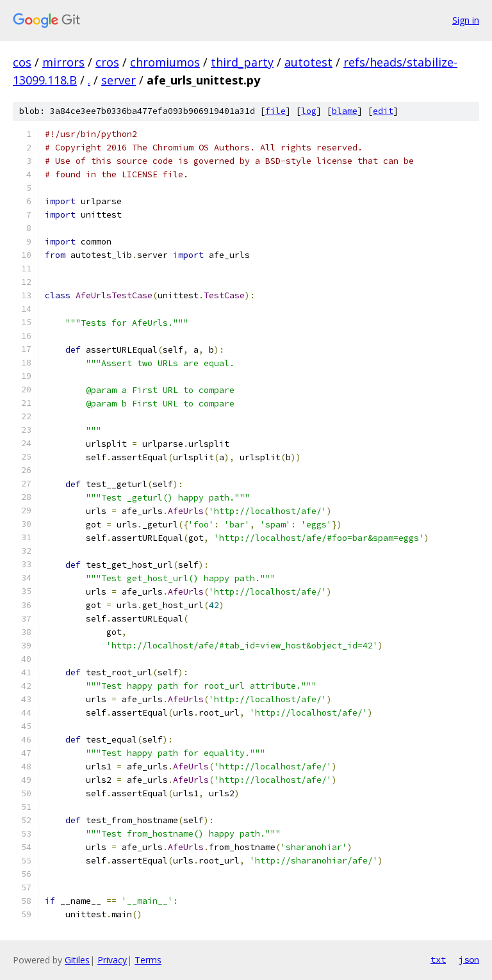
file (275, 111)
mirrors (63, 62)
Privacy (112, 960)
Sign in (466, 20)
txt (438, 960)
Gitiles (77, 960)
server (119, 80)
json (469, 960)
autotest (308, 62)
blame (345, 111)
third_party (242, 62)
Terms (148, 960)
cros (107, 62)
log (309, 111)
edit (383, 111)
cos (22, 62)
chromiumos (165, 62)
